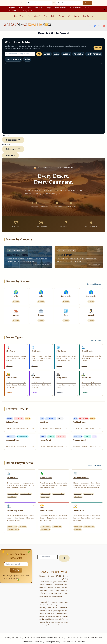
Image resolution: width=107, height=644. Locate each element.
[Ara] (64, 558)
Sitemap (8, 637)
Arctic (87, 7)
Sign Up (16, 570)
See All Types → (97, 340)
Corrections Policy (69, 642)
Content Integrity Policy (56, 637)
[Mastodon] (95, 26)
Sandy (77, 16)
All (39, 54)
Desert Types (19, 16)
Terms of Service (40, 637)
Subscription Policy (53, 642)
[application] (31, 11)
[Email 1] (104, 26)
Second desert (6, 145)
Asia (21, 7)
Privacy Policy (18, 637)
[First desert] (40, 3)
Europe (48, 7)
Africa (29, 7)
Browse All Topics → (95, 466)
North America (75, 7)
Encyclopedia (26, 11)
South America (60, 7)
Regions (12, 7)
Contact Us (81, 642)
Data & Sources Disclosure (77, 637)
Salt (69, 16)
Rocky (61, 16)
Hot (29, 16)
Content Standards (95, 637)
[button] (104, 9)
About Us (28, 637)
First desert (5, 135)
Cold (46, 16)
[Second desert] (69, 3)
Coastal (37, 16)
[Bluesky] (99, 26)
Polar (53, 16)
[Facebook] (90, 26)
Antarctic (13, 10)
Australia (38, 7)
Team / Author (27, 642)
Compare (88, 3)
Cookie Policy (39, 642)
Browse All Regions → (95, 284)
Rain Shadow (88, 16)
